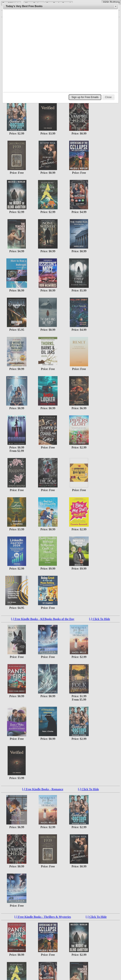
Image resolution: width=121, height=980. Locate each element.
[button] (116, 6)
